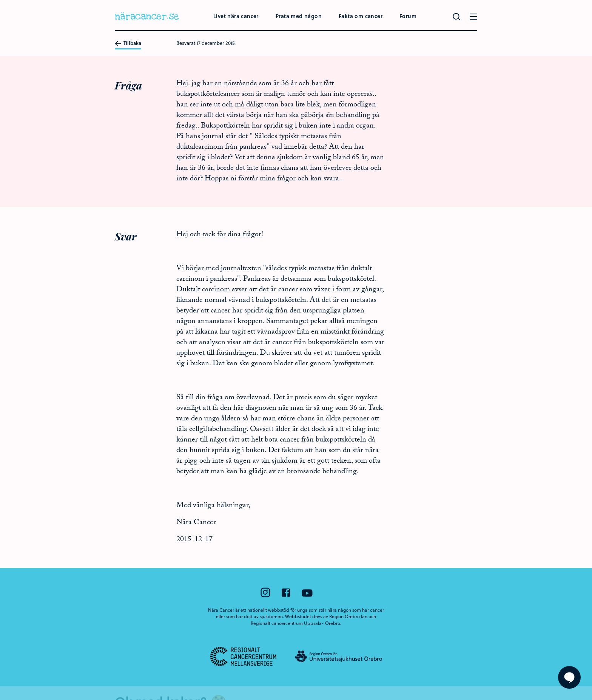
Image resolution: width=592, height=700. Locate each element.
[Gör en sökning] (456, 17)
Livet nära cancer (236, 16)
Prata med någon (299, 16)
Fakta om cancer (361, 16)
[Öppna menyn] (473, 17)
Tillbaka (128, 43)
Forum (408, 16)
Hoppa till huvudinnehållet (0, 0)
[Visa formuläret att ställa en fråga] (569, 677)
